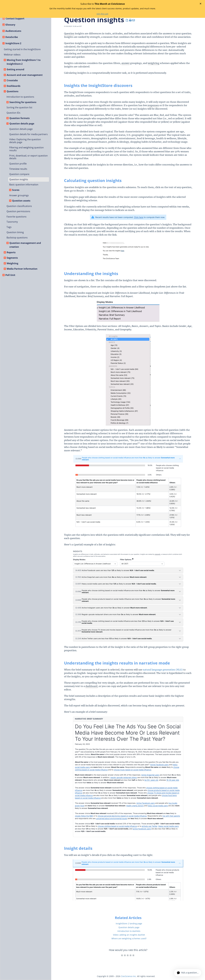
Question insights (19, 179)
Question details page (22, 124)
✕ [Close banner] (201, 4)
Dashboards (14, 86)
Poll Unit (10, 275)
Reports (11, 252)
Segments (12, 258)
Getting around (15, 69)
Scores (16, 190)
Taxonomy (12, 222)
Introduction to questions (20, 97)
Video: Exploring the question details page (25, 141)
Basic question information (24, 185)
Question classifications (19, 206)
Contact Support (15, 19)
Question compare (19, 174)
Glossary (10, 25)
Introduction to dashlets (129, 931)
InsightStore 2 (13, 43)
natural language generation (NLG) (163, 670)
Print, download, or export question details (28, 157)
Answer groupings (19, 195)
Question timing (15, 232)
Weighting (12, 263)
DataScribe (12, 37)
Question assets (21, 201)
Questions (13, 91)
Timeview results (18, 169)
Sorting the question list (19, 107)
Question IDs (13, 113)
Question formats (20, 118)
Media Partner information (22, 269)
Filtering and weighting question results (26, 149)
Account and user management (25, 75)
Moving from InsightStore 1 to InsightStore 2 (24, 62)
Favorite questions (17, 217)
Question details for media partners (28, 134)
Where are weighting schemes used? (129, 938)
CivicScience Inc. (129, 976)
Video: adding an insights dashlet (129, 935)
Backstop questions (17, 238)
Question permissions (18, 211)
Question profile (18, 164)
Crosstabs (12, 80)
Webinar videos (12, 55)
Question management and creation (25, 245)
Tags (9, 227)
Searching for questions (23, 102)
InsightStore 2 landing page (129, 923)
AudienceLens (13, 31)
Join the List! (102, 14)
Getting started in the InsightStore (22, 49)
